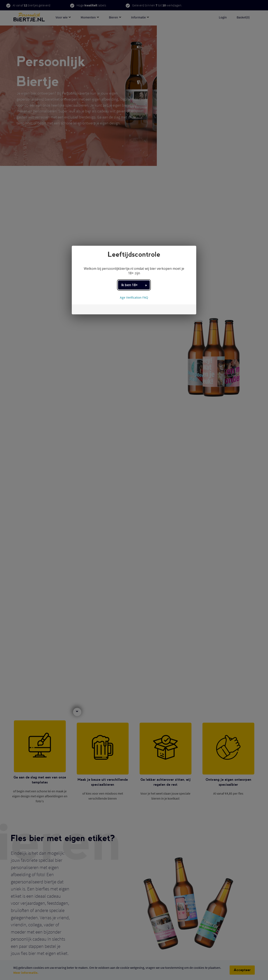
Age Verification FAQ (134, 297)
